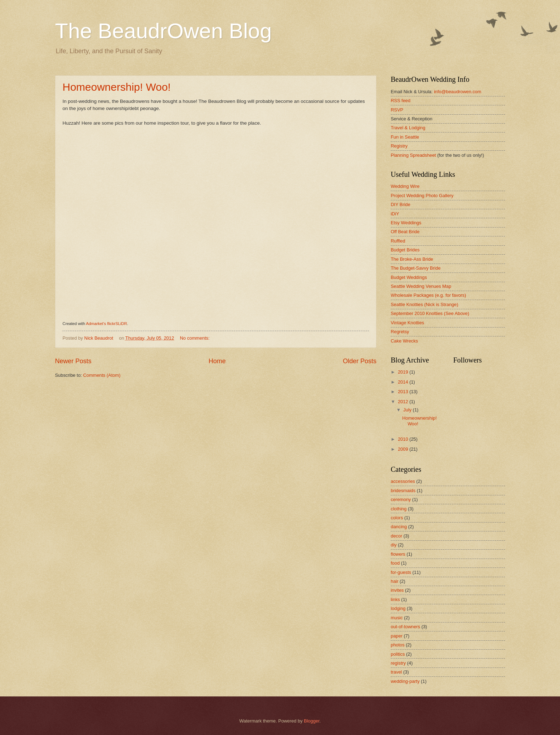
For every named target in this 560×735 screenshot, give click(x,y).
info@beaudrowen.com (458, 92)
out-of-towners (405, 627)
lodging (398, 608)
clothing (399, 509)
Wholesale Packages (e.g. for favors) (428, 295)
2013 (404, 392)
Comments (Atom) (102, 375)
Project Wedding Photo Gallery (422, 196)
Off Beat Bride (405, 232)
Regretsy (400, 332)
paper (397, 636)
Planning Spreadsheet (413, 155)
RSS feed (401, 101)
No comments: (196, 338)
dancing (399, 527)
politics (398, 654)
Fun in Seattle (405, 137)
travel (396, 672)
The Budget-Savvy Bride (416, 268)
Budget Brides (405, 250)
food (395, 563)
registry (398, 663)
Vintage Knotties (407, 323)
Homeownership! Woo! (117, 87)
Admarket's (96, 324)
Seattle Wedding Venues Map (421, 286)
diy (394, 545)
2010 (404, 439)
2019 (404, 372)
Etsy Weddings (406, 223)
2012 (404, 402)
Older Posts (360, 361)
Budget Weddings (409, 277)
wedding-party (405, 681)
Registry (399, 146)
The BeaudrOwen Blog (163, 31)
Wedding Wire (405, 186)
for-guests (401, 572)
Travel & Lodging (408, 128)
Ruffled (398, 241)
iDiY (395, 214)
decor (396, 536)
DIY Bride (401, 204)
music (397, 618)
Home (217, 361)
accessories (403, 481)
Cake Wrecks (404, 341)
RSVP (397, 110)
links (395, 599)
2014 (404, 382)
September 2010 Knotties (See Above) (430, 313)
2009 (404, 449)
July (408, 410)
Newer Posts (73, 361)
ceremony (401, 499)
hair (394, 581)
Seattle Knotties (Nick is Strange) (424, 304)
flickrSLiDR (117, 324)
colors (397, 518)
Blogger (312, 721)
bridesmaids (403, 491)
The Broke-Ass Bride (412, 259)
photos (398, 645)
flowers (398, 554)
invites (397, 590)
